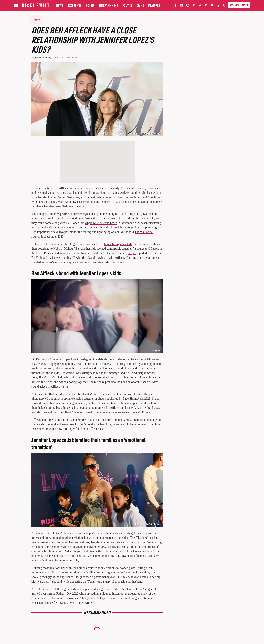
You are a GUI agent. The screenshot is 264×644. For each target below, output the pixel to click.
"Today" (92, 582)
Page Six (128, 399)
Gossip (90, 5)
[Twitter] (194, 6)
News (60, 5)
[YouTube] (182, 6)
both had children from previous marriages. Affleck (98, 193)
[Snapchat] (212, 6)
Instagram (156, 350)
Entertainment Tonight (144, 424)
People (155, 249)
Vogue (79, 547)
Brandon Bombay (43, 58)
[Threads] (218, 6)
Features (154, 5)
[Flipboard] (206, 6)
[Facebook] (176, 6)
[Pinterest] (200, 6)
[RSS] (224, 6)
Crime (140, 5)
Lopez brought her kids (118, 244)
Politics (127, 5)
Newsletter (239, 5)
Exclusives (75, 5)
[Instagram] (188, 6)
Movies (37, 20)
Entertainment (108, 5)
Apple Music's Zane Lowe (101, 223)
